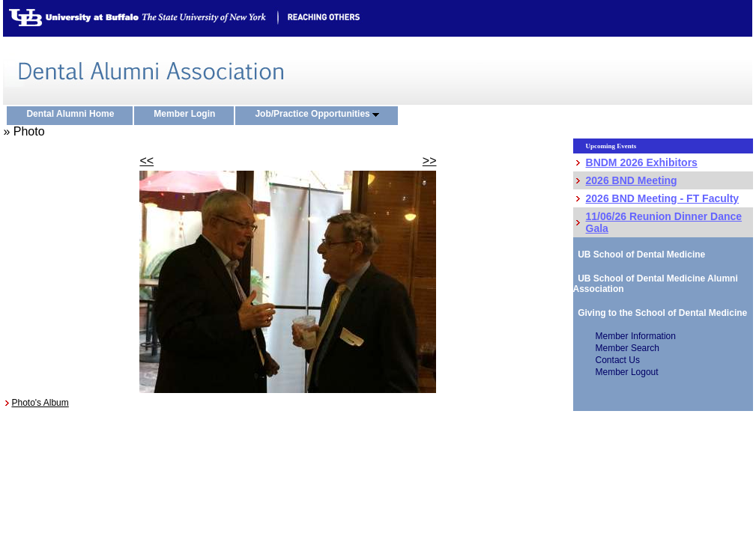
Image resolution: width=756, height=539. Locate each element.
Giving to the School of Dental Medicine (660, 313)
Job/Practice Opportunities (320, 115)
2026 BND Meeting (632, 180)
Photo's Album (40, 403)
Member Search (628, 348)
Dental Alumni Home (73, 115)
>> (430, 161)
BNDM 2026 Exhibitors (642, 162)
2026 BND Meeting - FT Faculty (663, 198)
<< (146, 161)
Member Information (636, 336)
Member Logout (627, 372)
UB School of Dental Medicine (639, 255)
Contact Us (618, 360)
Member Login (188, 115)
